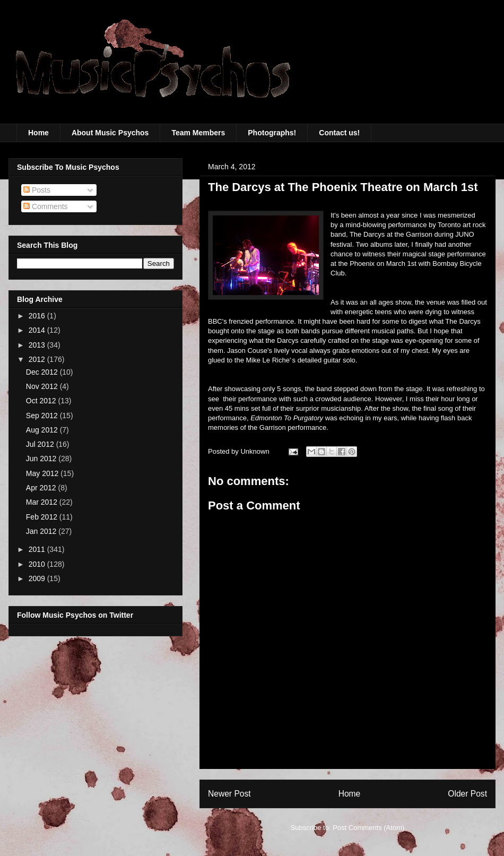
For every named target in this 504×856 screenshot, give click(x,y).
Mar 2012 (43, 502)
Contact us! (339, 133)
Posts (37, 190)
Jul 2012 (41, 444)
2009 (38, 578)
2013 (38, 345)
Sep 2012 (43, 416)
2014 (38, 330)
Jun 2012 (42, 459)
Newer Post (229, 794)
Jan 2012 (42, 531)
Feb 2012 (43, 517)
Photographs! (272, 133)
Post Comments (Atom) (368, 828)
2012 (38, 359)
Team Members (198, 133)
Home (38, 133)
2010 (38, 564)
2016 (38, 316)
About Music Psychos (110, 133)
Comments (46, 206)
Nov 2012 (43, 386)
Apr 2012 (42, 488)
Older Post (467, 794)
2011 (38, 549)
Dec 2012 (43, 372)
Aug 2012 (43, 430)
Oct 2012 (42, 401)
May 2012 (43, 473)
